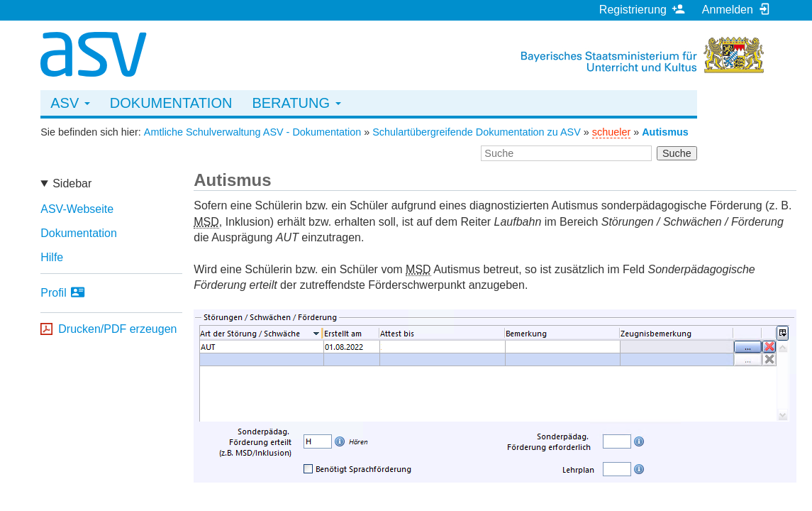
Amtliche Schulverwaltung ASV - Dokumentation (252, 132)
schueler (611, 132)
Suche (677, 153)
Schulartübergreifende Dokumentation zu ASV (477, 132)
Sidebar (72, 183)
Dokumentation (171, 103)
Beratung (296, 103)
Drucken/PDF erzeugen (117, 329)
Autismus (665, 132)
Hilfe (52, 257)
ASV (70, 103)
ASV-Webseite (77, 209)
